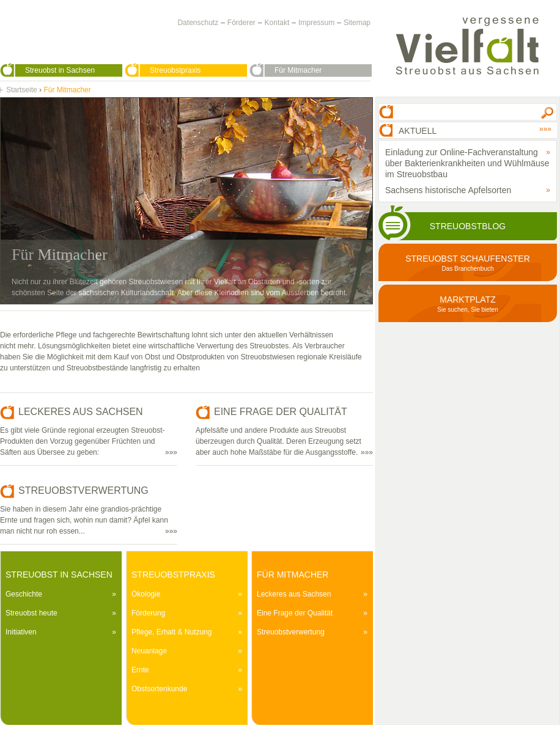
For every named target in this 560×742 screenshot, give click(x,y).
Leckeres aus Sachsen (294, 594)
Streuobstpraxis (175, 70)
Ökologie (146, 594)
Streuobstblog (468, 226)
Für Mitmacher (298, 70)
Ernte (140, 670)
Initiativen (21, 632)
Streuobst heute (31, 613)
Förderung (148, 613)
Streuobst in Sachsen (60, 70)
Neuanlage (149, 651)
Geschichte (24, 594)
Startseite (22, 90)
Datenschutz (198, 23)
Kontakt (277, 23)
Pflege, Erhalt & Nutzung (171, 632)
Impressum (316, 23)
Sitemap (357, 23)
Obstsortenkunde (159, 689)
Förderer (241, 23)
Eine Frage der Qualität (295, 613)
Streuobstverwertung (291, 632)
